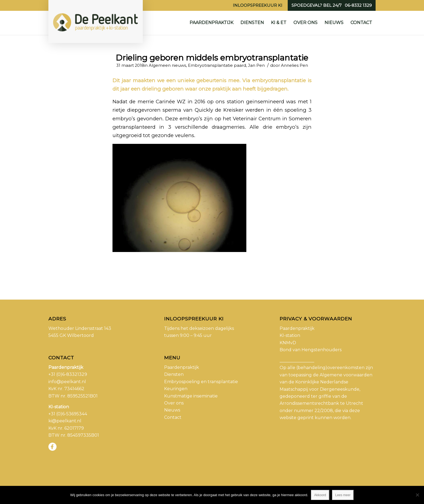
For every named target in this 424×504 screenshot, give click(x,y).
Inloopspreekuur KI (258, 5)
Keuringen (176, 389)
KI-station (290, 335)
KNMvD (288, 343)
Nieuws (172, 410)
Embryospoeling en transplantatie (201, 382)
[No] (417, 495)
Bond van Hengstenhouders (311, 350)
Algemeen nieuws (167, 65)
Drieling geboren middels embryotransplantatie (212, 58)
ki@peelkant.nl (65, 421)
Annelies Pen (294, 65)
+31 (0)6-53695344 (68, 414)
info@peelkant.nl (67, 382)
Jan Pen (256, 65)
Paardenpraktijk (182, 367)
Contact (173, 417)
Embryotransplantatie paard (217, 65)
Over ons (174, 403)
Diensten (174, 374)
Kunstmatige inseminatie (191, 396)
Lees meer (343, 495)
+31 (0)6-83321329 (68, 374)
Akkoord (320, 495)
